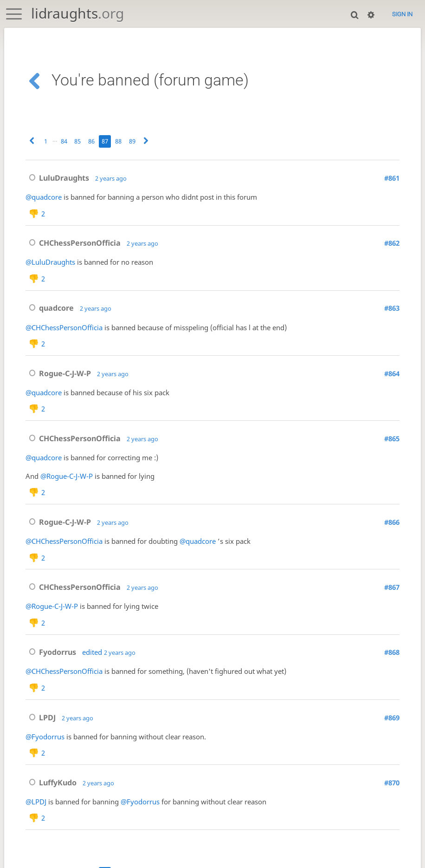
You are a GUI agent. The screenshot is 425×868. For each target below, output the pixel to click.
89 (132, 141)
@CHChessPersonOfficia (64, 331)
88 (118, 141)
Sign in (402, 14)
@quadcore (44, 197)
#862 (392, 245)
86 (91, 141)
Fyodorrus (51, 665)
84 (64, 141)
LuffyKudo (51, 799)
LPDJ (41, 732)
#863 (392, 312)
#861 (392, 178)
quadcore (50, 312)
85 (77, 141)
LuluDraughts (57, 178)
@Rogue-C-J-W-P (67, 483)
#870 (392, 799)
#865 (392, 446)
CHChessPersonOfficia (73, 245)
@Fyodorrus (45, 751)
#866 (392, 531)
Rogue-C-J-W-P (58, 379)
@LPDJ (36, 818)
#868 (392, 665)
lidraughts (77, 13)
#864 (392, 379)
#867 (392, 598)
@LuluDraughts (50, 264)
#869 (392, 732)
